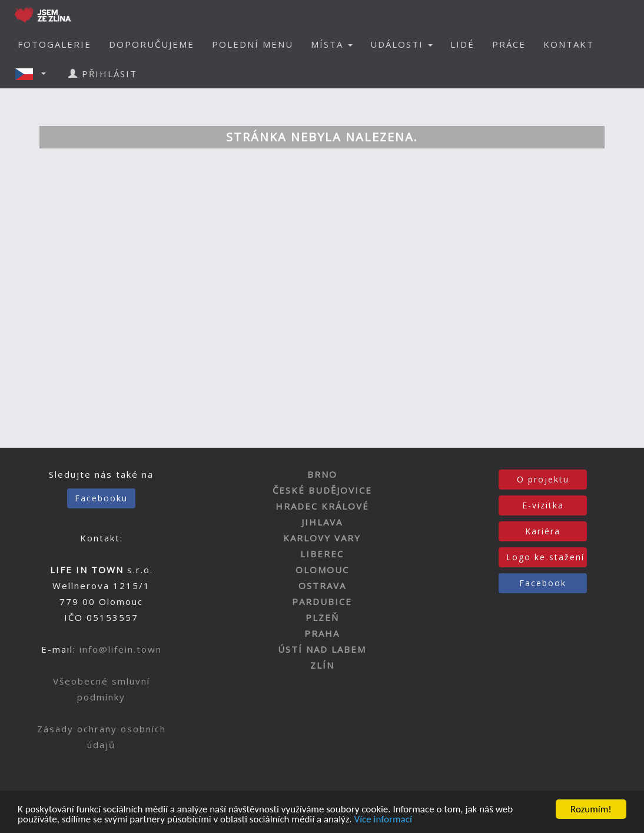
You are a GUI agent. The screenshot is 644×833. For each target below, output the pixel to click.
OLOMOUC (322, 570)
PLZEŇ (322, 617)
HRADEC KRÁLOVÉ (322, 506)
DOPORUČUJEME (152, 44)
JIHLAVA (322, 522)
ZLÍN (322, 665)
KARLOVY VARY (322, 538)
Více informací (383, 820)
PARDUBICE (322, 601)
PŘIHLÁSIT (103, 74)
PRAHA (322, 633)
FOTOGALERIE (54, 44)
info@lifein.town (121, 649)
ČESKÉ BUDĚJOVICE (322, 490)
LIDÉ (462, 44)
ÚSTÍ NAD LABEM (322, 649)
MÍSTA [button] (332, 44)
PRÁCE (509, 44)
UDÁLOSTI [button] (401, 44)
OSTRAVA (322, 586)
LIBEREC (322, 554)
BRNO (322, 474)
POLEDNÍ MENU (253, 44)
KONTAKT (569, 44)
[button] (34, 74)
